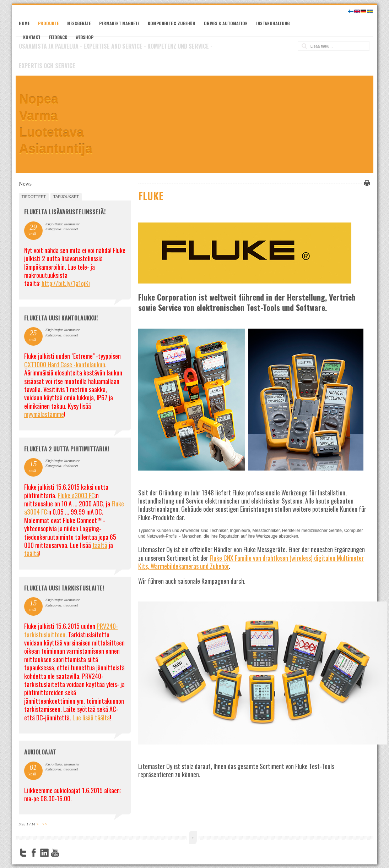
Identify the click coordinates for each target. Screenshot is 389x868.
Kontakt (32, 37)
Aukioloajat (40, 752)
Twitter (23, 853)
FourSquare (66, 853)
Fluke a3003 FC (76, 495)
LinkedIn (44, 853)
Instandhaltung (273, 23)
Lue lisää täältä (91, 718)
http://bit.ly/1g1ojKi (66, 283)
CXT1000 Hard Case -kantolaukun (65, 364)
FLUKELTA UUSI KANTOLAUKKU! (61, 318)
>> (45, 824)
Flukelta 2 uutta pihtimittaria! (67, 449)
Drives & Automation (226, 23)
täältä (100, 545)
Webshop (85, 37)
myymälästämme (44, 414)
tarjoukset (66, 197)
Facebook (34, 853)
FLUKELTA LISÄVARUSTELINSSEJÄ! (65, 212)
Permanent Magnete (119, 23)
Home (24, 23)
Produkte (48, 23)
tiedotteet (34, 197)
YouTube (55, 853)
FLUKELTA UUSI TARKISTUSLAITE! (64, 588)
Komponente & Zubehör (172, 23)
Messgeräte (79, 23)
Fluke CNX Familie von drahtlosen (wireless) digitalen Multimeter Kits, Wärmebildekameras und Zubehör (251, 562)
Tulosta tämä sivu (366, 183)
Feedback (58, 37)
